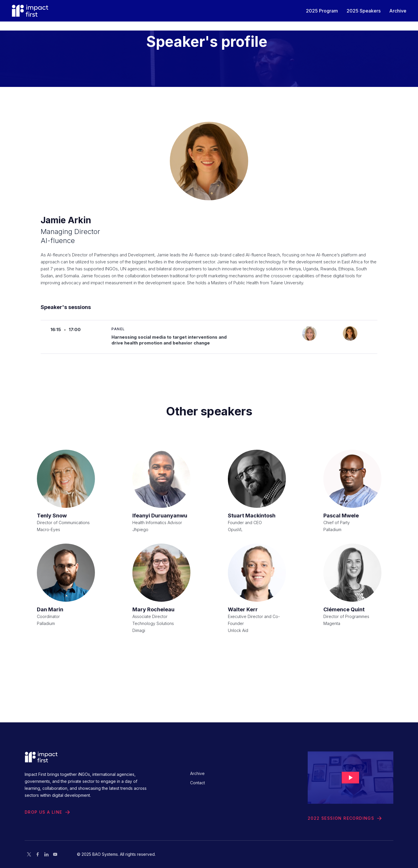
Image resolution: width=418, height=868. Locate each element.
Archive (197, 773)
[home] (30, 11)
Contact (198, 783)
